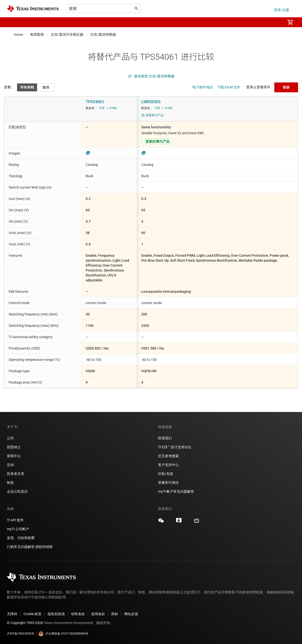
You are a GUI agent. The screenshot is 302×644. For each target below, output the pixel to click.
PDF (102, 108)
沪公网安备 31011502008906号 (63, 634)
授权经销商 (44, 547)
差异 (46, 87)
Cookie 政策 (32, 614)
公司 (10, 438)
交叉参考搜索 (168, 456)
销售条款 (78, 614)
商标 (115, 614)
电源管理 (37, 35)
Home (18, 35)
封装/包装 (166, 474)
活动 (10, 465)
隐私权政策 (56, 614)
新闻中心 (14, 456)
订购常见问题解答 (21, 547)
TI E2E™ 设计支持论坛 (175, 447)
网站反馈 (131, 614)
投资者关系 (16, 474)
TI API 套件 (15, 520)
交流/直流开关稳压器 (67, 35)
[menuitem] (276, 22)
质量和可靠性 (169, 483)
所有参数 (27, 87)
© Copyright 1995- (25, 623)
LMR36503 (151, 102)
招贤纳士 (14, 447)
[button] (12, 22)
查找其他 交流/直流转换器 (151, 76)
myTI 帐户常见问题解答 (176, 491)
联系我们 (165, 438)
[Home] (33, 9)
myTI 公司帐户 (18, 529)
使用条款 (98, 614)
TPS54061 (95, 102)
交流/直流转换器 (103, 35)
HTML (113, 108)
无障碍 (12, 614)
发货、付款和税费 (21, 538)
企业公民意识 (17, 491)
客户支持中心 (168, 465)
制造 (10, 483)
